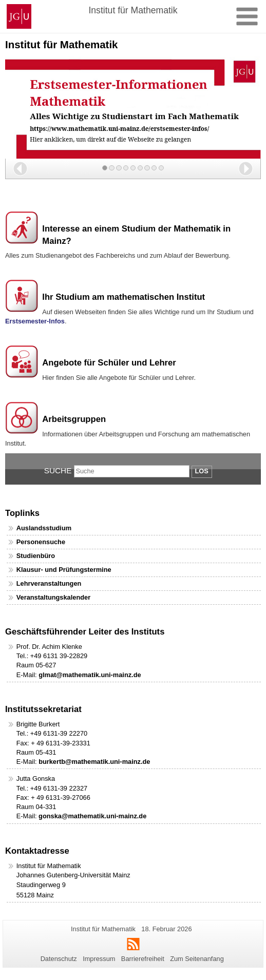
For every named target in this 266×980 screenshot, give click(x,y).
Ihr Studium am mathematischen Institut (123, 297)
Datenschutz (59, 959)
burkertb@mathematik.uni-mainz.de (94, 762)
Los (202, 471)
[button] (20, 169)
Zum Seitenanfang (197, 959)
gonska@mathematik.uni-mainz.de (92, 816)
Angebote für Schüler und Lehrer (109, 363)
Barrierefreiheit (143, 959)
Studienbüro (36, 556)
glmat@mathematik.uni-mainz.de (90, 675)
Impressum (99, 959)
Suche (58, 470)
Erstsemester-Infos (35, 321)
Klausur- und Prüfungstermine (64, 570)
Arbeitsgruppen (74, 419)
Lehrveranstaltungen (49, 583)
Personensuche (41, 542)
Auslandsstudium (44, 528)
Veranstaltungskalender (53, 597)
